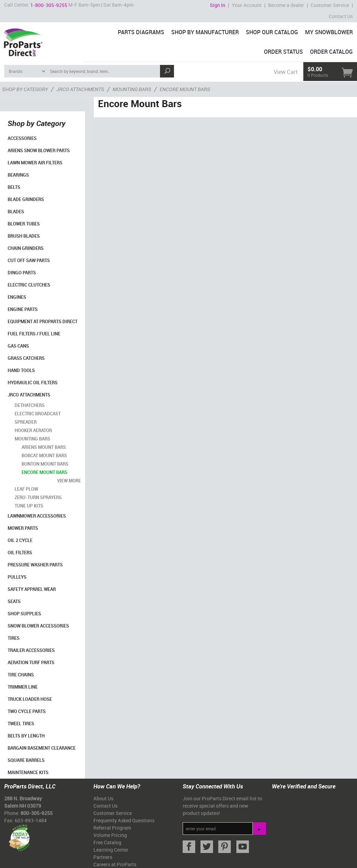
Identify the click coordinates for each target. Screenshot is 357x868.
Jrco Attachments (29, 395)
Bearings (18, 175)
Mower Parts (23, 528)
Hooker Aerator (33, 430)
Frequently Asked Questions (124, 820)
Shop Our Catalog (272, 32)
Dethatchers (30, 405)
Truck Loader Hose (30, 699)
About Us (103, 798)
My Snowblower (329, 32)
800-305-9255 (37, 813)
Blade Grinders (26, 199)
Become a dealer (286, 5)
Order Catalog (331, 52)
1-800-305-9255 (49, 5)
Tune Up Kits (29, 506)
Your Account (247, 5)
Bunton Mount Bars (45, 464)
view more (69, 481)
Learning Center (111, 850)
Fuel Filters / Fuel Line (34, 334)
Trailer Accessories (31, 650)
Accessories (22, 138)
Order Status (283, 52)
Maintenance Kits (28, 772)
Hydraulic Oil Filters (33, 383)
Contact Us (341, 16)
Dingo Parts (22, 273)
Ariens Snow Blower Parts (39, 150)
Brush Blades (24, 236)
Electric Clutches (29, 285)
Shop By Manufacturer (205, 32)
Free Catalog (107, 842)
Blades (16, 212)
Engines (17, 297)
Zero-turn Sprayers (38, 497)
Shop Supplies (24, 614)
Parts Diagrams (141, 32)
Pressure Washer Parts (35, 565)
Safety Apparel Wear (32, 589)
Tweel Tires (21, 724)
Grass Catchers (26, 358)
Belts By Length (26, 736)
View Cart (286, 72)
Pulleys (17, 577)
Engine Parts (23, 309)
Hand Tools (21, 370)
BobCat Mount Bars (44, 455)
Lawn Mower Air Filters (35, 163)
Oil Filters (20, 552)
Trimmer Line (23, 687)
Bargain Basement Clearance (42, 748)
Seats (14, 601)
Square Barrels (26, 760)
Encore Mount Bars (44, 472)
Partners (103, 857)
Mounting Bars (32, 439)
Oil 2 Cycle (20, 540)
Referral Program (112, 828)
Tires (14, 638)
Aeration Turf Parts (31, 662)
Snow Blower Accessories (38, 626)
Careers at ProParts (115, 864)
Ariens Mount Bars (44, 447)
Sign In (218, 5)
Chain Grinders (26, 248)
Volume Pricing (110, 835)
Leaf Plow (26, 489)
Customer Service (330, 5)
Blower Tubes (24, 224)
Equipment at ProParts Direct (43, 321)
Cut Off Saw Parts (29, 260)
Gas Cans (18, 346)
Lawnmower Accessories (37, 516)
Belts (14, 187)
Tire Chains (21, 675)
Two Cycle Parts (27, 711)
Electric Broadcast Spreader (38, 418)
